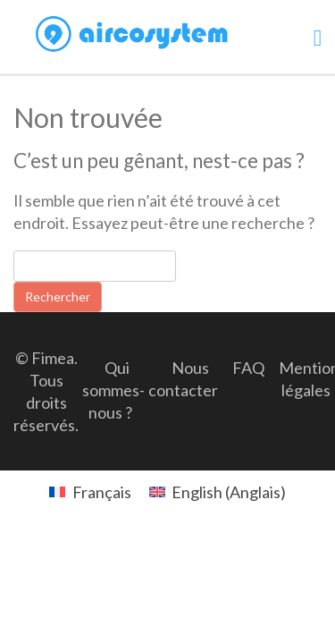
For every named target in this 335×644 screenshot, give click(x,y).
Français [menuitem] (102, 492)
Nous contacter (183, 379)
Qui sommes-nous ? (113, 390)
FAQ (248, 368)
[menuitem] (90, 491)
